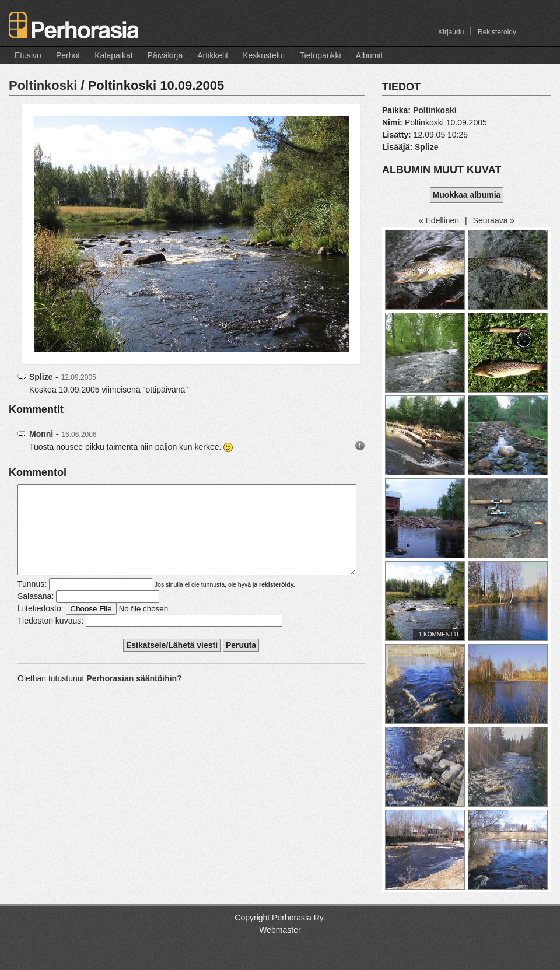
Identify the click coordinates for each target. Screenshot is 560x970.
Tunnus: (32, 601)
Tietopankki (321, 55)
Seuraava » (494, 220)
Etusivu (28, 55)
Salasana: (36, 614)
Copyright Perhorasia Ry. (280, 918)
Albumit (370, 55)
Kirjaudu (451, 32)
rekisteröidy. (277, 602)
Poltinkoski (43, 85)
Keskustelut (264, 55)
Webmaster (280, 930)
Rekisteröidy (497, 32)
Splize (41, 377)
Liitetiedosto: (41, 626)
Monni (41, 434)
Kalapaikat (113, 55)
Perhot (68, 55)
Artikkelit (213, 55)
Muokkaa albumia (467, 195)
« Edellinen (439, 220)
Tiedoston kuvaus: (50, 638)
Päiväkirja (165, 55)
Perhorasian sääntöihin (132, 696)
